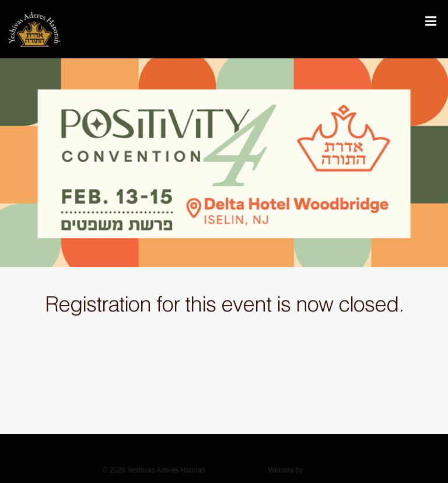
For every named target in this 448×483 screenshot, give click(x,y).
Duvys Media (325, 470)
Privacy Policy (237, 470)
